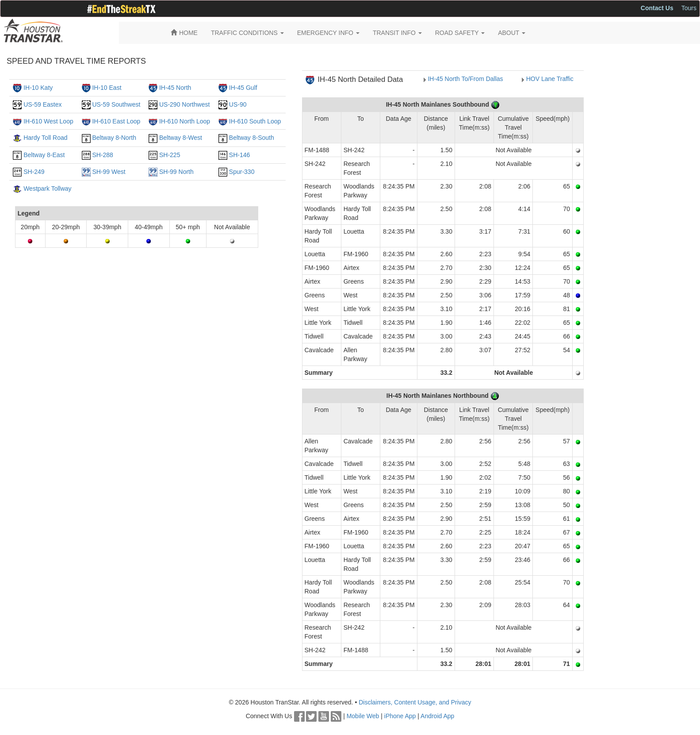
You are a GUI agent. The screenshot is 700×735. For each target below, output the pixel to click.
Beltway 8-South (252, 138)
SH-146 (239, 155)
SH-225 (170, 155)
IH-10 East (107, 88)
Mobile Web (363, 716)
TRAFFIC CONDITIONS (247, 33)
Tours (689, 8)
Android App (437, 716)
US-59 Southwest (116, 104)
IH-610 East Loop (116, 121)
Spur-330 (242, 172)
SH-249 (34, 172)
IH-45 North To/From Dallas (465, 79)
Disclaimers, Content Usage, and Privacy (415, 702)
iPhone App (400, 716)
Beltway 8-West (181, 138)
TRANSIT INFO (397, 33)
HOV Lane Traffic (550, 79)
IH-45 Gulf (243, 88)
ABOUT (512, 33)
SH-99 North (176, 172)
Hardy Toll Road (45, 138)
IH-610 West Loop (48, 121)
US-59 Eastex (42, 104)
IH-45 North (175, 88)
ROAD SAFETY (460, 33)
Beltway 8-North (114, 138)
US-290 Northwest (184, 104)
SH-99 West (109, 172)
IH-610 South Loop (255, 121)
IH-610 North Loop (185, 121)
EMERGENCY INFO (328, 33)
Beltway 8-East (44, 155)
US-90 (238, 104)
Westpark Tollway (47, 189)
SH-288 (102, 155)
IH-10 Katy (38, 88)
